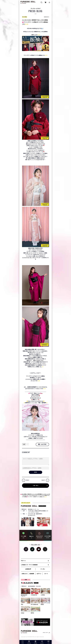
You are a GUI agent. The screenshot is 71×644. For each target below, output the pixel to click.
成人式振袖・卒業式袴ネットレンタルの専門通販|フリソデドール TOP (36, 494)
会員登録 (32, 574)
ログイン (39, 574)
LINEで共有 (42, 444)
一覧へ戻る (35, 485)
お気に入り (25, 574)
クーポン (43, 569)
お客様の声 (28, 569)
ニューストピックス (33, 495)
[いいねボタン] (24, 444)
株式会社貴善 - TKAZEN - (35, 586)
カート (46, 574)
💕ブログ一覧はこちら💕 (35, 393)
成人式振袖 (25, 17)
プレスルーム (25, 495)
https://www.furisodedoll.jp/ (36, 401)
